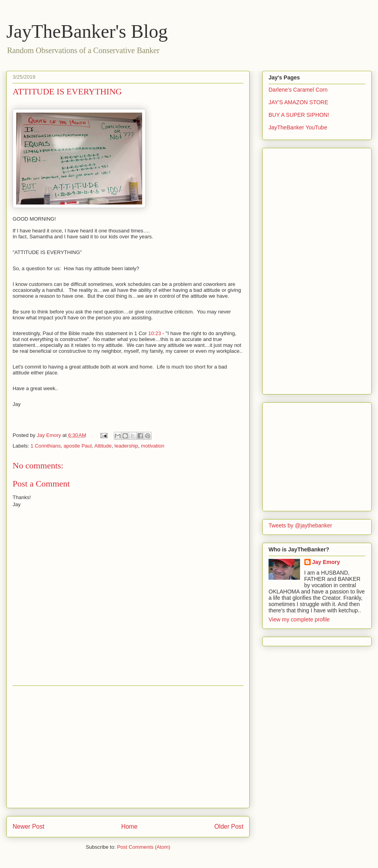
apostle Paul (78, 446)
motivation (153, 446)
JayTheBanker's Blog (87, 31)
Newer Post (29, 827)
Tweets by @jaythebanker (300, 525)
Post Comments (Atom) (144, 847)
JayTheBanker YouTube (298, 127)
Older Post (229, 827)
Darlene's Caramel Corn (298, 90)
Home (130, 827)
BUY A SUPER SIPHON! (299, 115)
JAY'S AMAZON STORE (298, 102)
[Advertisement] (128, 747)
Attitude (103, 446)
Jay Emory (326, 562)
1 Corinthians (46, 446)
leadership (126, 446)
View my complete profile (299, 619)
